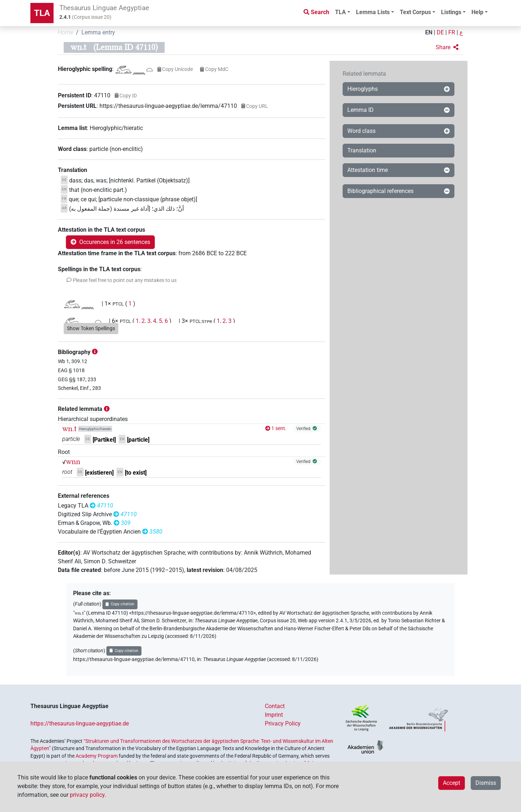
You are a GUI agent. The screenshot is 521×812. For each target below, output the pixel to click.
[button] (447, 47)
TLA (42, 13)
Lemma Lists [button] (373, 12)
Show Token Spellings (91, 328)
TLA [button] (340, 12)
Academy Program (97, 756)
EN (429, 32)
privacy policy (87, 795)
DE (440, 32)
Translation (362, 150)
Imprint (274, 715)
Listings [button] (451, 12)
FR (452, 32)
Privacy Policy (283, 723)
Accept (452, 783)
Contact (275, 706)
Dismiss (486, 783)
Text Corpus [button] (415, 12)
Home (65, 32)
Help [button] (477, 12)
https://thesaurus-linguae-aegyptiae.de (80, 723)
